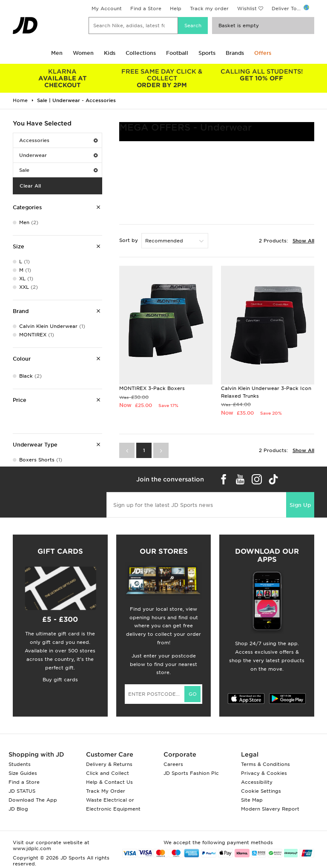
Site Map (252, 800)
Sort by (129, 240)
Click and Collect (108, 773)
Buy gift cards (60, 680)
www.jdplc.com (32, 848)
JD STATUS (22, 791)
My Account (107, 9)
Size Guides (23, 773)
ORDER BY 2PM (162, 78)
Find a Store (146, 9)
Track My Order (106, 791)
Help (176, 9)
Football (177, 53)
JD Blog (18, 809)
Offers (263, 53)
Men (57, 53)
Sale (58, 170)
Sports (207, 53)
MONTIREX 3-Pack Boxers (152, 388)
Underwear (58, 155)
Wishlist (247, 9)
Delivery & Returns (109, 764)
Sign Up (300, 505)
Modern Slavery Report (270, 809)
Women (83, 53)
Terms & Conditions (265, 764)
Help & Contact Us (109, 782)
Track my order (209, 9)
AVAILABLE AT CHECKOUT (63, 78)
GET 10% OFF (261, 75)
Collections (141, 53)
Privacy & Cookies (264, 773)
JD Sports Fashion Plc (191, 773)
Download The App (33, 800)
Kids (110, 53)
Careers (173, 764)
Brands (235, 53)
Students (20, 764)
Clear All (30, 186)
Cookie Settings (261, 791)
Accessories (58, 140)
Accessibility (257, 782)
